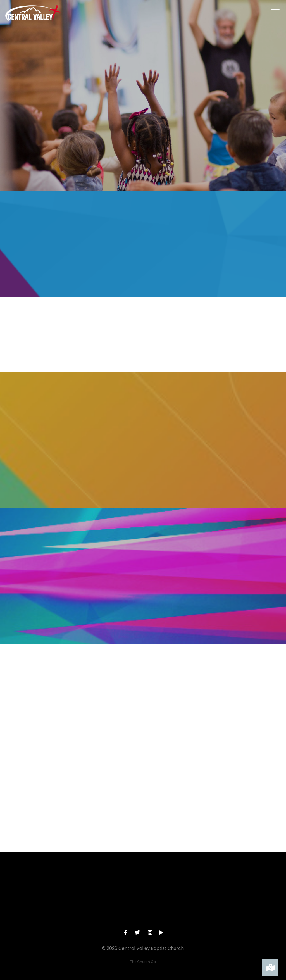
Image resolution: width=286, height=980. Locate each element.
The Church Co (143, 959)
